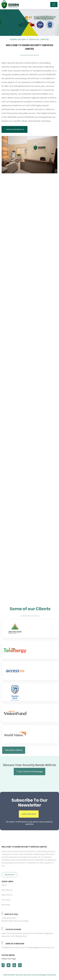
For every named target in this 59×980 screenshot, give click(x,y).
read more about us (14, 129)
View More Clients (15, 750)
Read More (10, 873)
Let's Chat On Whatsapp (29, 770)
